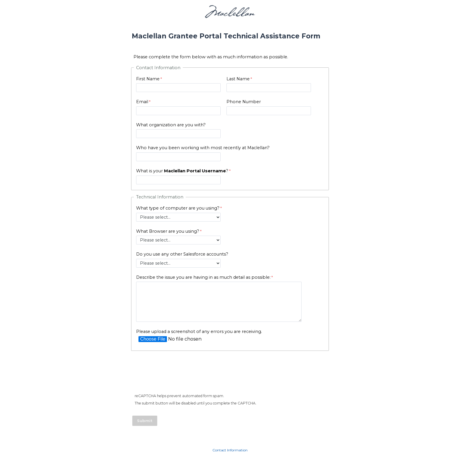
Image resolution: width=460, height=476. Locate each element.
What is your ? (182, 171)
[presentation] (177, 374)
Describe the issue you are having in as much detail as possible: (203, 277)
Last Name (238, 79)
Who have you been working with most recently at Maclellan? (203, 148)
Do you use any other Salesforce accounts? (182, 254)
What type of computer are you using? (178, 208)
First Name (148, 79)
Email (142, 102)
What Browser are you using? (168, 231)
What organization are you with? (171, 125)
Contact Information (230, 450)
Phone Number (244, 102)
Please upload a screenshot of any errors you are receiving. (199, 331)
